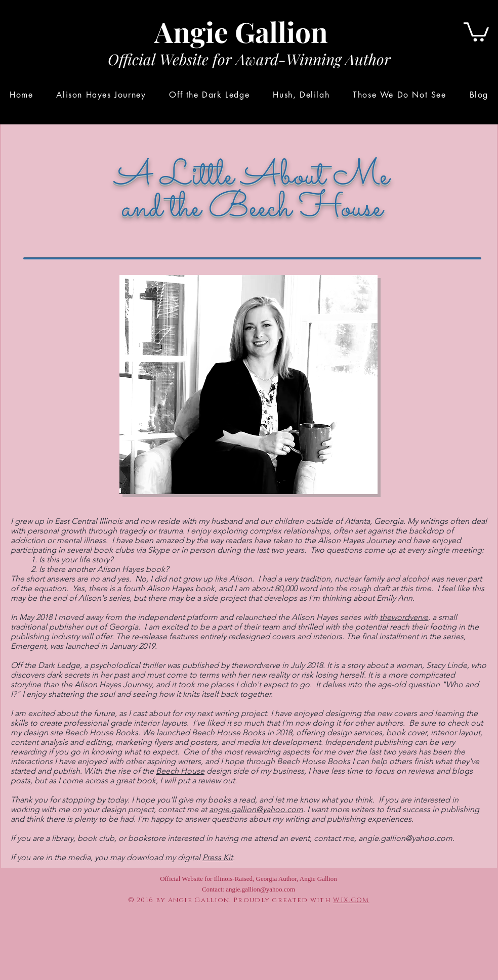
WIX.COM (351, 900)
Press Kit (218, 857)
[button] (476, 31)
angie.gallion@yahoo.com (256, 809)
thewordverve (404, 617)
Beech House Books (229, 732)
